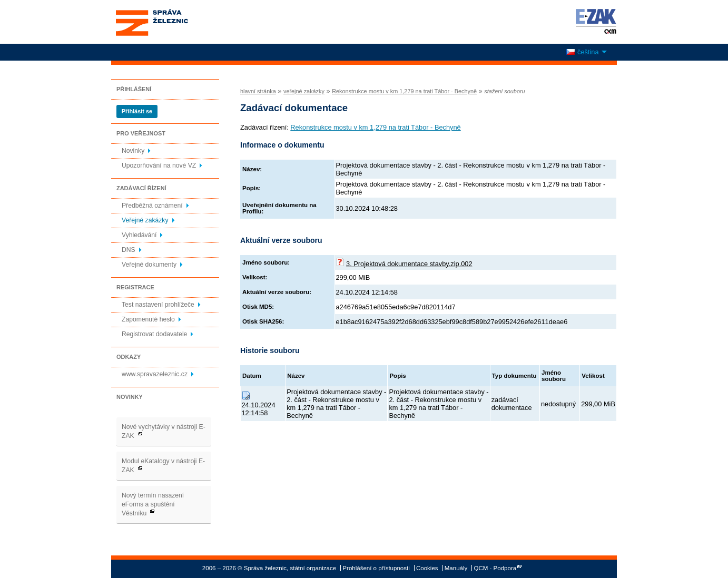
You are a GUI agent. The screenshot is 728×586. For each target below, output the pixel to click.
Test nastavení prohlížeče (158, 305)
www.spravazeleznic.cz (155, 374)
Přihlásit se (137, 111)
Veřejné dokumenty (149, 265)
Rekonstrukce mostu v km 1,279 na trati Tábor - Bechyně (404, 91)
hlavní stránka (258, 91)
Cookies (427, 568)
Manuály (456, 568)
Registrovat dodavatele (154, 334)
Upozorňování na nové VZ (159, 165)
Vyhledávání (139, 235)
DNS (129, 250)
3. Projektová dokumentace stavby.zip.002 (409, 264)
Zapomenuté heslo (148, 319)
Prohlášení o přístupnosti (376, 568)
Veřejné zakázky (145, 220)
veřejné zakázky (304, 91)
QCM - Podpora (495, 568)
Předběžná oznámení (152, 206)
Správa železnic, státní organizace (171, 22)
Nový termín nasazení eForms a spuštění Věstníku (153, 504)
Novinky (133, 151)
